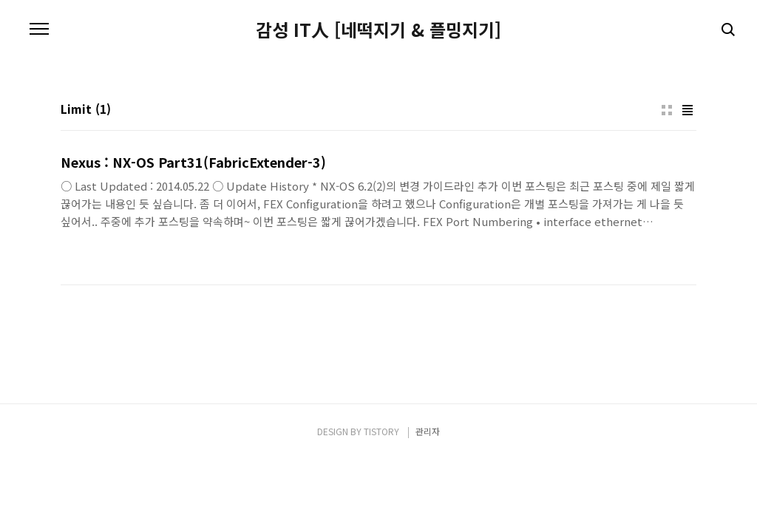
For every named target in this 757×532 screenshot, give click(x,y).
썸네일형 (667, 110)
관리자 (428, 431)
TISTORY (381, 431)
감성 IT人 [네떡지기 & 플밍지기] (378, 30)
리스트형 (688, 110)
